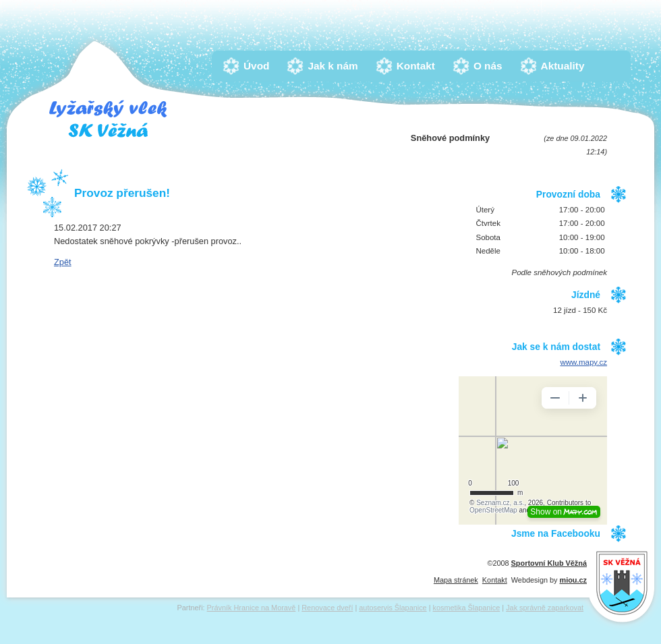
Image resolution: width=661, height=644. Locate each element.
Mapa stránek (456, 580)
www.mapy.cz (583, 362)
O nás (491, 66)
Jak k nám (336, 66)
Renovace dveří (327, 608)
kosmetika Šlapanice (467, 608)
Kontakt (419, 66)
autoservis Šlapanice (393, 608)
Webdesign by (549, 580)
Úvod (260, 66)
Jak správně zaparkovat (545, 608)
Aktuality (566, 66)
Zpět (63, 262)
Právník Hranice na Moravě (252, 608)
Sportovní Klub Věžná (549, 563)
